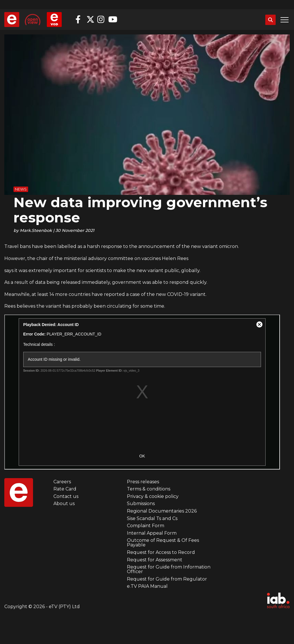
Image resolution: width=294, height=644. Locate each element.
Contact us (66, 496)
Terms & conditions (149, 489)
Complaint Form (146, 526)
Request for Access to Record (161, 552)
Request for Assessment (155, 560)
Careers (62, 482)
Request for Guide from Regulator (167, 579)
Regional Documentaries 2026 (162, 511)
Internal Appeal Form (152, 533)
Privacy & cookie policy (153, 496)
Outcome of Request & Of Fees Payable (163, 543)
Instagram (101, 20)
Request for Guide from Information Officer (169, 569)
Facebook (80, 20)
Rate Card (65, 489)
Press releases (143, 482)
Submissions (141, 504)
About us (64, 504)
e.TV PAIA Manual (147, 586)
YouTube (112, 20)
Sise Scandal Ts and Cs (152, 518)
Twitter (90, 20)
